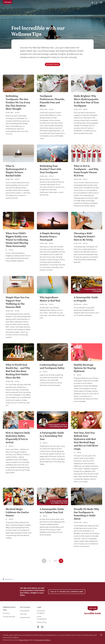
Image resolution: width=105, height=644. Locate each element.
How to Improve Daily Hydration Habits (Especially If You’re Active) (18, 438)
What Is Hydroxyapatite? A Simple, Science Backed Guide (16, 171)
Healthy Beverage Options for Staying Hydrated (85, 368)
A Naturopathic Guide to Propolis (86, 299)
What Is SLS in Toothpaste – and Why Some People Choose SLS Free (86, 171)
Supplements (25, 617)
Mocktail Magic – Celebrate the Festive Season (17, 512)
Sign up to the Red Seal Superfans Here (67, 592)
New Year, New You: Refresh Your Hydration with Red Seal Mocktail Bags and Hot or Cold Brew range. (86, 441)
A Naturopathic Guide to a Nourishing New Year (52, 436)
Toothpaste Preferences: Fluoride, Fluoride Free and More (52, 101)
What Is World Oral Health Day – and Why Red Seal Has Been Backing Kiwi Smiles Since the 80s (18, 371)
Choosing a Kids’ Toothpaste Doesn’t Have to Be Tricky (84, 237)
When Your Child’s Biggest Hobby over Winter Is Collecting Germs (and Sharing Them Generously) (17, 240)
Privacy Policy (42, 622)
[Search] (97, 3)
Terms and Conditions (43, 640)
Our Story (6, 613)
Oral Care (23, 614)
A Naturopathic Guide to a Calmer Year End (52, 511)
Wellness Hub (9, 579)
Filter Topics (52, 64)
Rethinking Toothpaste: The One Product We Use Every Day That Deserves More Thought (18, 102)
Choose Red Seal (9, 617)
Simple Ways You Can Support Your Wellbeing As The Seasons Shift (18, 302)
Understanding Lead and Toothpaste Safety (52, 366)
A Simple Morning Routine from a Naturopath (50, 237)
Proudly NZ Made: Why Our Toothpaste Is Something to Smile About (86, 514)
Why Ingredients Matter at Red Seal (50, 299)
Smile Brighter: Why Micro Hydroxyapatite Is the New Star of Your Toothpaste (86, 101)
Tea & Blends (25, 611)
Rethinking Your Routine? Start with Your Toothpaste (51, 169)
